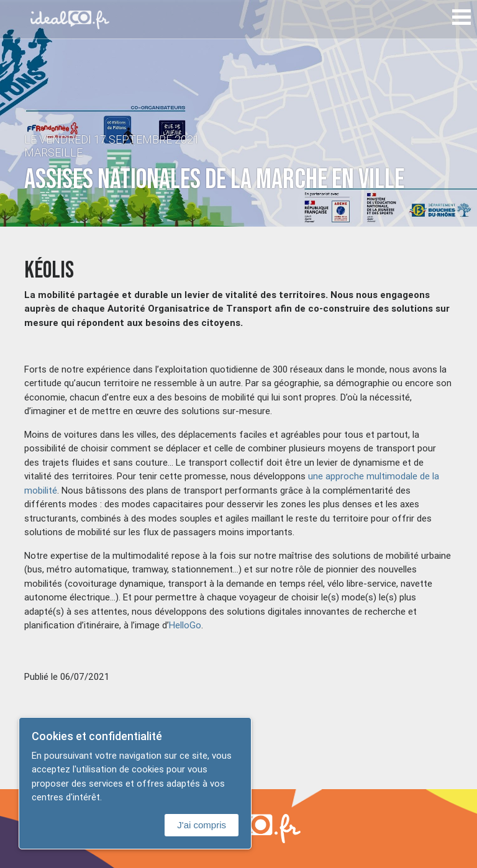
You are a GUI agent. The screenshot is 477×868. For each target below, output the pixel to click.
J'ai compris (202, 825)
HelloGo (185, 625)
